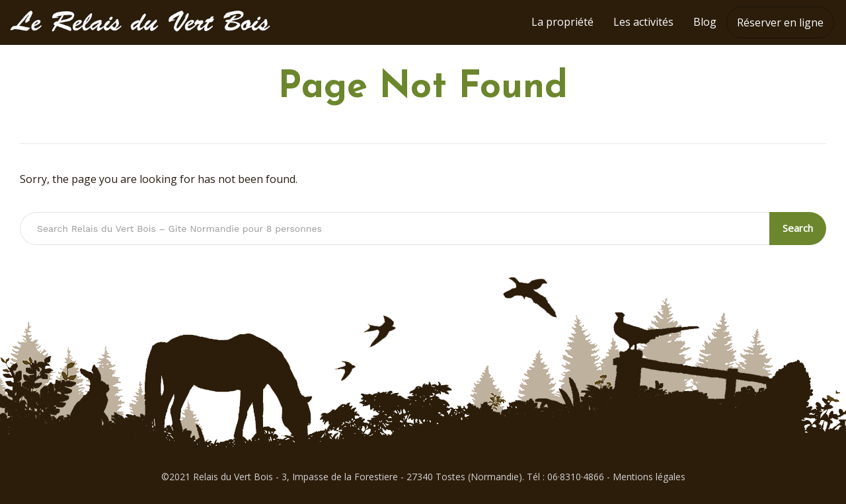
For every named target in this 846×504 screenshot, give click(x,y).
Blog (705, 22)
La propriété (562, 22)
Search (798, 228)
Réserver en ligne (780, 22)
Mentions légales (649, 477)
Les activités (643, 22)
